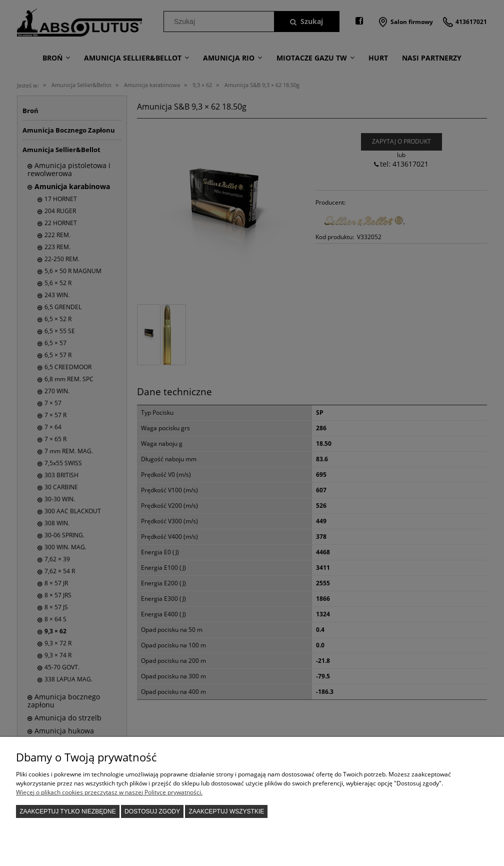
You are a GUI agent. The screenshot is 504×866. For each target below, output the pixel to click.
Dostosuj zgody (152, 811)
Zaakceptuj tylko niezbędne (68, 811)
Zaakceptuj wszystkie (227, 811)
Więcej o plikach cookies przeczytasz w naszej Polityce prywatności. (109, 792)
